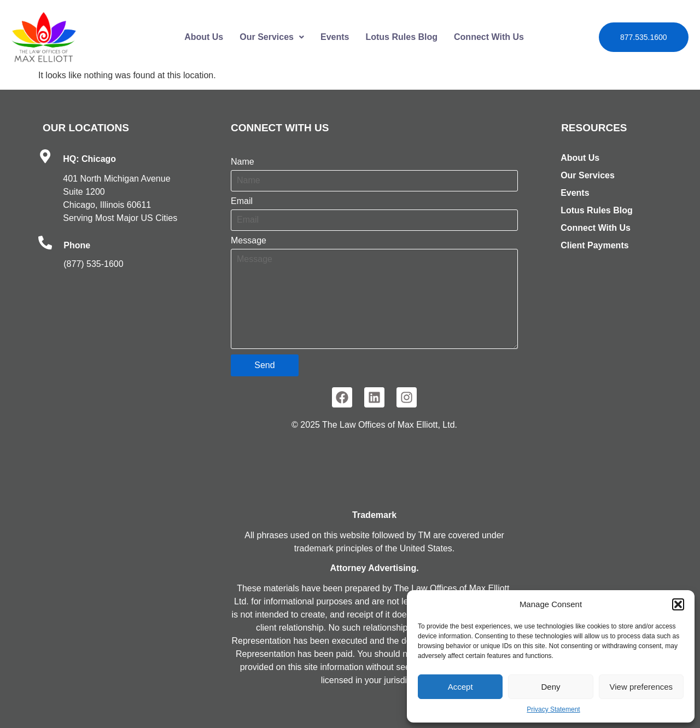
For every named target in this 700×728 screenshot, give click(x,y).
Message (249, 241)
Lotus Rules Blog (401, 37)
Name (243, 162)
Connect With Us (489, 37)
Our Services (272, 37)
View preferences (641, 687)
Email (242, 201)
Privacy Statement (553, 709)
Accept (460, 687)
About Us (204, 37)
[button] (678, 604)
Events (335, 37)
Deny (550, 687)
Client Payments (594, 245)
